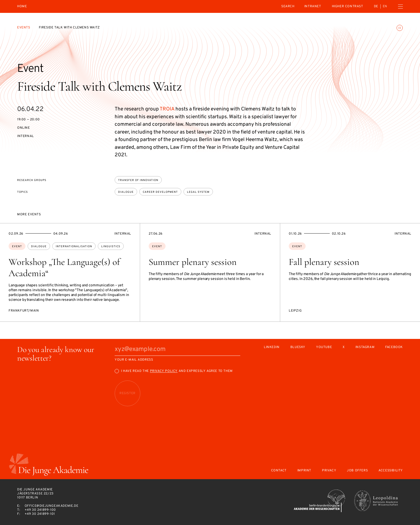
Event (17, 247)
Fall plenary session (324, 262)
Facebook (394, 347)
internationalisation (74, 247)
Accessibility (391, 471)
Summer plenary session (193, 262)
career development (160, 192)
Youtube (324, 347)
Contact (279, 471)
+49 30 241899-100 (40, 510)
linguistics (111, 247)
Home (22, 7)
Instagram (365, 347)
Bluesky (298, 347)
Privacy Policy (164, 371)
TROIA (167, 109)
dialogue (126, 192)
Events (24, 28)
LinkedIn (272, 347)
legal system (198, 192)
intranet (313, 6)
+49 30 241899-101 (40, 514)
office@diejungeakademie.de (52, 506)
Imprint (304, 471)
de (376, 6)
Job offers (357, 471)
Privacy (329, 471)
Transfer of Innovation (138, 180)
